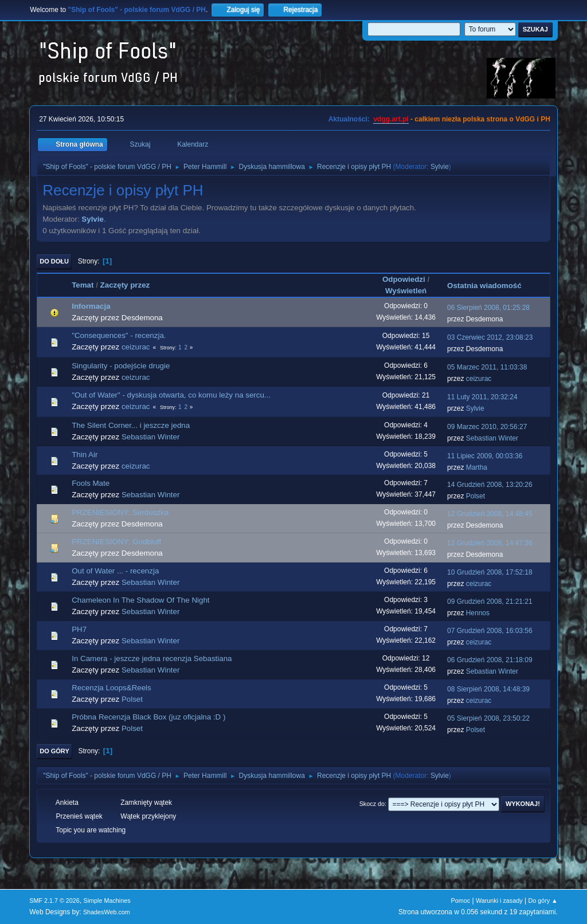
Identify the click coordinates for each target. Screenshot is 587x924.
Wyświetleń (406, 291)
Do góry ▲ (543, 901)
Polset (476, 496)
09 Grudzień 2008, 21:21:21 (490, 601)
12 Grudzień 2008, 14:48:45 (490, 514)
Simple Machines (107, 901)
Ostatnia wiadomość (490, 286)
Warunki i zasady (499, 901)
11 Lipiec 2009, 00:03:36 (485, 456)
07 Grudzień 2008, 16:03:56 (490, 631)
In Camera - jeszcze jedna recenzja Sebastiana (152, 658)
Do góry (54, 751)
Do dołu (54, 261)
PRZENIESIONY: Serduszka (120, 512)
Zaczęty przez (125, 285)
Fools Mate (91, 483)
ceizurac (136, 347)
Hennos (478, 613)
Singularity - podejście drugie (121, 366)
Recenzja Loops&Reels (111, 688)
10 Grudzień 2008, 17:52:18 (490, 572)
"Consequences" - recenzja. (119, 335)
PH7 (79, 629)
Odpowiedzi (404, 279)
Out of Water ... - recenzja (115, 571)
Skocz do (372, 804)
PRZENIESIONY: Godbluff (116, 542)
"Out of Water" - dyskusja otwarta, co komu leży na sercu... (171, 395)
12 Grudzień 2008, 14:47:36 (490, 543)
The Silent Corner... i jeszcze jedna (131, 425)
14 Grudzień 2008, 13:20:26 (490, 485)
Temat (83, 285)
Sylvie (440, 167)
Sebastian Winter (151, 437)
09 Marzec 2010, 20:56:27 (487, 427)
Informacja (91, 306)
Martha (477, 467)
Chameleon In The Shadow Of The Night (140, 600)
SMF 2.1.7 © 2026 (54, 901)
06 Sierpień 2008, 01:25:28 (488, 308)
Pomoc (461, 901)
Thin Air (85, 455)
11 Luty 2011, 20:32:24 (482, 397)
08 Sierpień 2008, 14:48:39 (488, 689)
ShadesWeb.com (107, 912)
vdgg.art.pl (391, 119)
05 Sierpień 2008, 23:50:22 (488, 718)
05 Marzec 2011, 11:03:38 (487, 367)
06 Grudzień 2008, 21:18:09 (490, 660)
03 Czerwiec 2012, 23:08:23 (490, 337)
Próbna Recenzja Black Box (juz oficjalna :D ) (148, 717)
